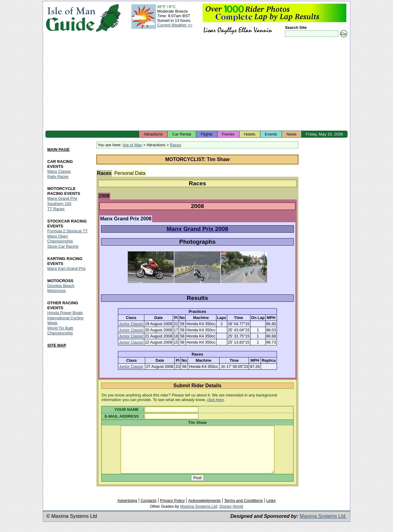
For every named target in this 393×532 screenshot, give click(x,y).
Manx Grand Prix (62, 199)
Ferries (228, 134)
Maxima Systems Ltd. (323, 525)
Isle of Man (132, 145)
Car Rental (182, 134)
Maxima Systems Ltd (199, 516)
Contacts (148, 510)
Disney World (231, 516)
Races (175, 145)
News (292, 134)
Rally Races (58, 177)
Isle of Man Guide (70, 18)
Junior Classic (131, 324)
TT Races (56, 209)
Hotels (250, 134)
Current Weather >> (175, 25)
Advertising (127, 510)
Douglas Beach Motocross (61, 288)
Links (271, 510)
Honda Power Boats (65, 313)
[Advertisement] (196, 85)
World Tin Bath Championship (60, 331)
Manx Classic (59, 171)
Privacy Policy (172, 510)
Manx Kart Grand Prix (66, 268)
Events (271, 134)
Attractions (153, 134)
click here (215, 400)
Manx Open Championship (60, 239)
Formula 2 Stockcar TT (68, 231)
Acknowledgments (204, 510)
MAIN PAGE (58, 150)
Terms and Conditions (243, 510)
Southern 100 (59, 204)
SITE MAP (57, 345)
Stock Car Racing (63, 247)
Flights (207, 134)
